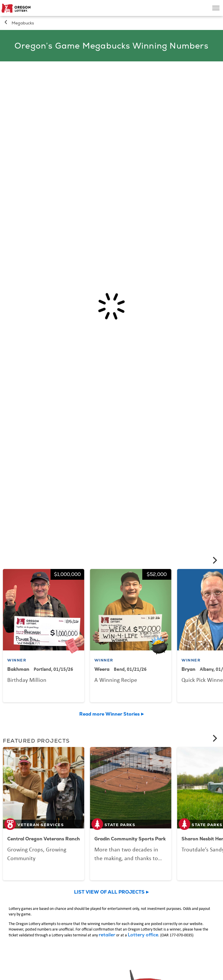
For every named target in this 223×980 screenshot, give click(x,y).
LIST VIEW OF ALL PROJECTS (109, 892)
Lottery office (143, 935)
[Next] (214, 560)
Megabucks (23, 23)
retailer (107, 935)
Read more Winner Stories (109, 714)
